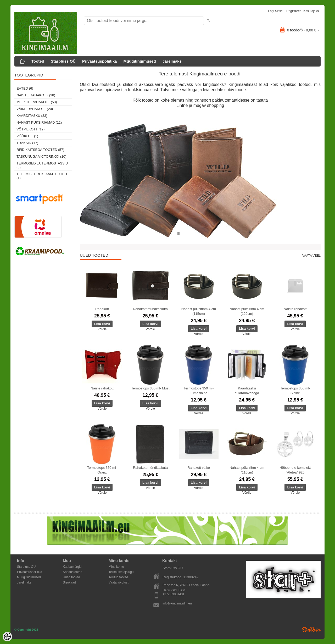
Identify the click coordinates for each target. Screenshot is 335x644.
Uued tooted (71, 577)
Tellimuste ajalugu (121, 572)
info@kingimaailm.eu (177, 603)
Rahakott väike (199, 468)
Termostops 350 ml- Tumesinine (199, 391)
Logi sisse (275, 11)
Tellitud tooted (118, 577)
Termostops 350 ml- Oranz (102, 470)
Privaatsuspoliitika (100, 61)
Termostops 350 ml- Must (150, 388)
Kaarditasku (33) (32, 116)
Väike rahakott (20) (35, 109)
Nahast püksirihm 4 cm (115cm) (199, 311)
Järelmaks (172, 61)
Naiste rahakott (295, 309)
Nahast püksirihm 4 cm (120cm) (247, 311)
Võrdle (102, 329)
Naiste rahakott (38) (36, 95)
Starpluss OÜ (63, 61)
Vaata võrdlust (119, 582)
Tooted (38, 61)
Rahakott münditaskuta (150, 309)
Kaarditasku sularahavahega (247, 391)
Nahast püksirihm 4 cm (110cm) (247, 470)
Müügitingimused (139, 61)
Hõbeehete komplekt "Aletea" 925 (295, 470)
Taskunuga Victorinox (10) (41, 156)
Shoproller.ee (311, 630)
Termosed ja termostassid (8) (42, 165)
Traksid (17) (27, 143)
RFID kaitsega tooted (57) (40, 150)
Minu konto (116, 567)
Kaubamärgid (72, 567)
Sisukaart (69, 582)
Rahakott (102, 309)
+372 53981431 (174, 594)
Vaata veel (311, 256)
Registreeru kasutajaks (303, 11)
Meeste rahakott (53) (37, 102)
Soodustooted (72, 572)
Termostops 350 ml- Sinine (295, 391)
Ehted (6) (25, 88)
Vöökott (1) (27, 136)
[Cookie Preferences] (7, 637)
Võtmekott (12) (30, 129)
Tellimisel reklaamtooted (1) (42, 176)
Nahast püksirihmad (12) (39, 122)
